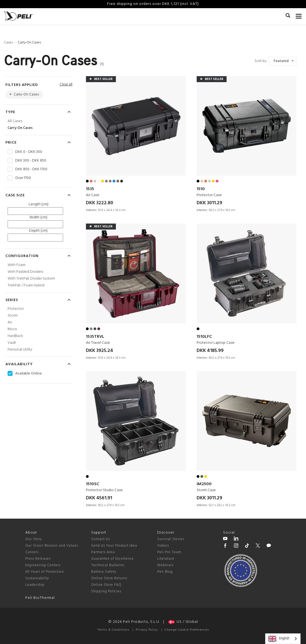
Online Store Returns (109, 578)
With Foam (17, 265)
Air (10, 322)
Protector (16, 309)
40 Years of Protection (45, 572)
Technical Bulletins (108, 565)
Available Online (29, 374)
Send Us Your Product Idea (114, 546)
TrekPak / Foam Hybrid (26, 285)
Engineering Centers (43, 565)
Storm (13, 316)
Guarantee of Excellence (112, 559)
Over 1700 (23, 178)
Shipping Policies (106, 591)
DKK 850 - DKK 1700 (31, 169)
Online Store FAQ (106, 585)
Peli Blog (165, 572)
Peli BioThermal (40, 598)
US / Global (183, 622)
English (279, 639)
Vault (12, 343)
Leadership (35, 585)
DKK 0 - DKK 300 (29, 152)
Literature (166, 559)
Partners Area (103, 552)
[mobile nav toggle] (299, 15)
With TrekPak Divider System (31, 279)
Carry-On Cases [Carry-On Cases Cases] (20, 128)
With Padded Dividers (25, 272)
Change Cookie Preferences (187, 630)
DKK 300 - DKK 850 (31, 161)
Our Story (34, 539)
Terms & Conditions (113, 630)
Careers (32, 552)
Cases (8, 43)
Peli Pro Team (169, 552)
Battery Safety (104, 572)
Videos (163, 546)
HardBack (15, 336)
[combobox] (283, 639)
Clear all (66, 84)
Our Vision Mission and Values (52, 546)
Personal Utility (20, 350)
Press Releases (38, 559)
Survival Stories (171, 539)
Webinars (165, 565)
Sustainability (37, 578)
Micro (12, 329)
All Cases (15, 121)
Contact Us (101, 539)
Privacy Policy (147, 630)
